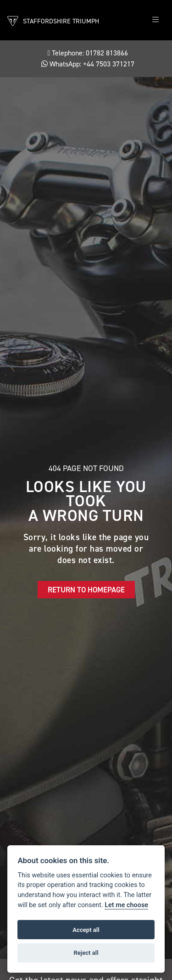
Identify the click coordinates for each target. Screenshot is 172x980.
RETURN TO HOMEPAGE (86, 590)
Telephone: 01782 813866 (88, 53)
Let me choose (126, 905)
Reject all (86, 953)
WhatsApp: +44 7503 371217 (88, 64)
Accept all (86, 930)
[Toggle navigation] (155, 20)
